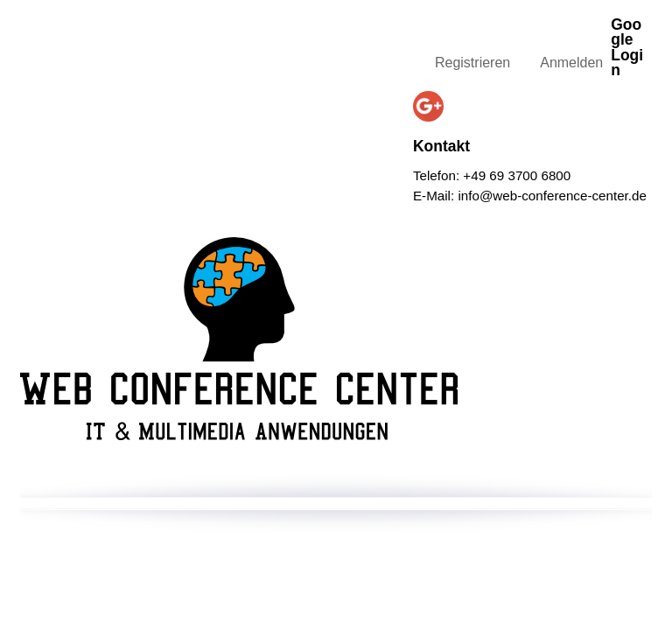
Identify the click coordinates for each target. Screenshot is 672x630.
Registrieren (472, 63)
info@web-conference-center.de (552, 196)
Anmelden (571, 63)
